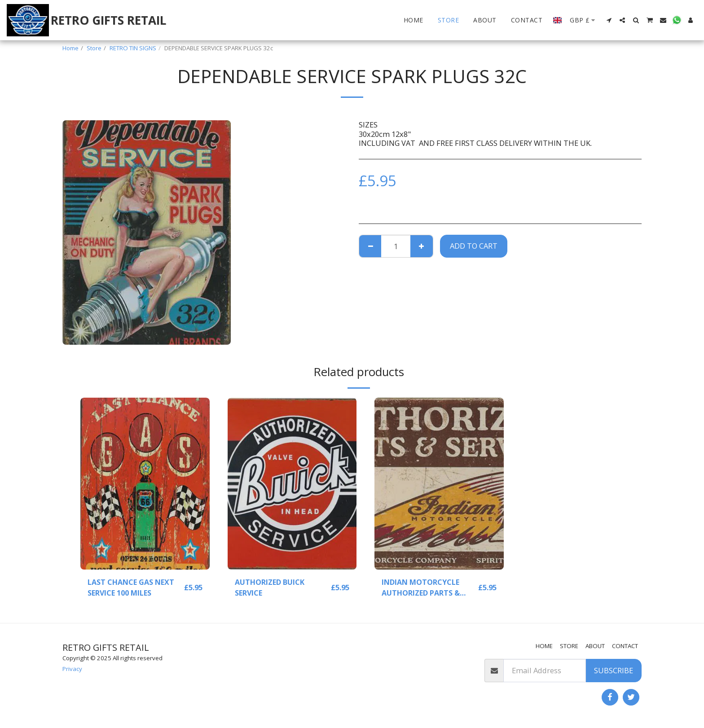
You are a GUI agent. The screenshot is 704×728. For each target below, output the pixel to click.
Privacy (72, 669)
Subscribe (614, 670)
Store (94, 48)
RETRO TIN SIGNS (133, 48)
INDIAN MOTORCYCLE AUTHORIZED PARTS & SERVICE (421, 588)
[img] (145, 484)
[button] (609, 20)
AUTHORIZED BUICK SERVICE (270, 588)
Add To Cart (474, 246)
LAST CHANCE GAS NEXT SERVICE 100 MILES (131, 588)
